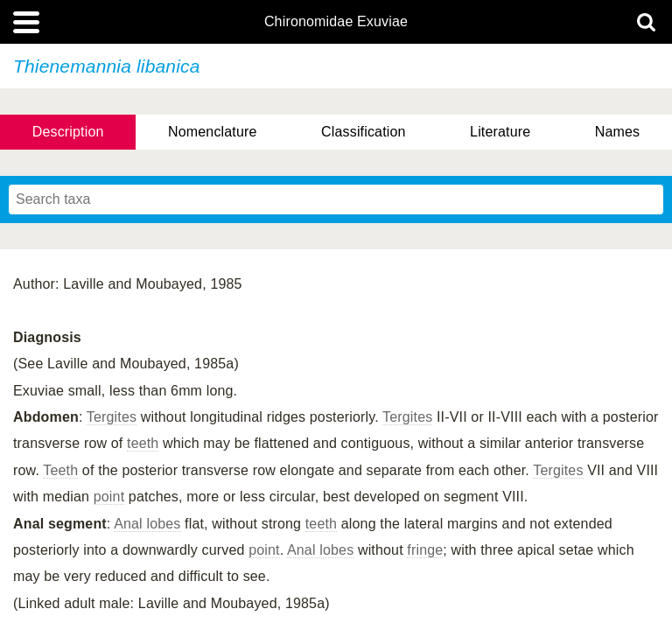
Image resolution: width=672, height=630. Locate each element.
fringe (425, 550)
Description (68, 132)
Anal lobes (147, 524)
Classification (364, 132)
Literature (500, 132)
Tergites (112, 417)
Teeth (60, 470)
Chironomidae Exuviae (336, 22)
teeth (143, 443)
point (109, 497)
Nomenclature (213, 132)
